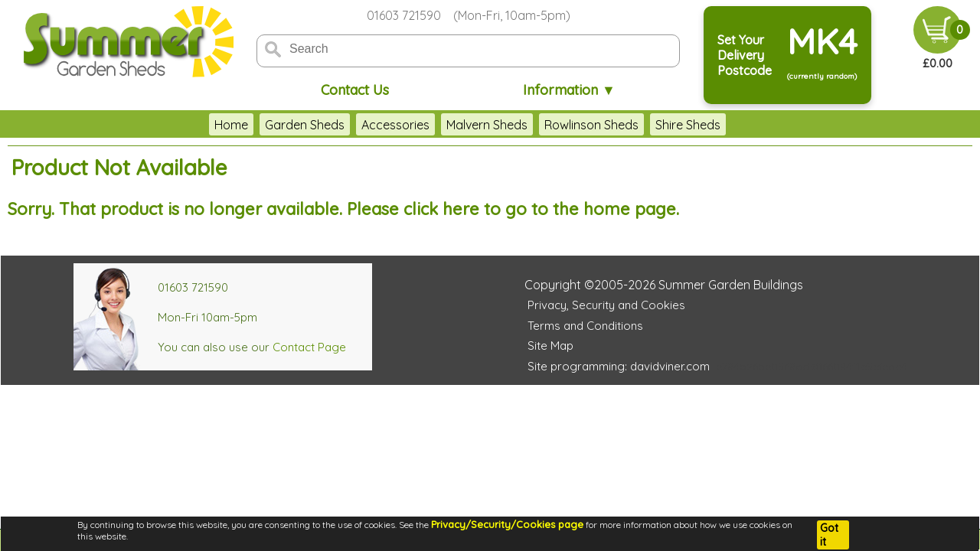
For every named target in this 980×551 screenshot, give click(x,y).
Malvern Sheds (487, 125)
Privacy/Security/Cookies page (507, 524)
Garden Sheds (305, 125)
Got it (829, 535)
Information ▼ (569, 90)
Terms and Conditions (585, 326)
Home (231, 125)
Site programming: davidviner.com (619, 366)
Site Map (550, 346)
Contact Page (309, 347)
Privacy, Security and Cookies (606, 305)
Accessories (395, 125)
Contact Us (355, 90)
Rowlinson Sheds (591, 125)
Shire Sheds (688, 125)
